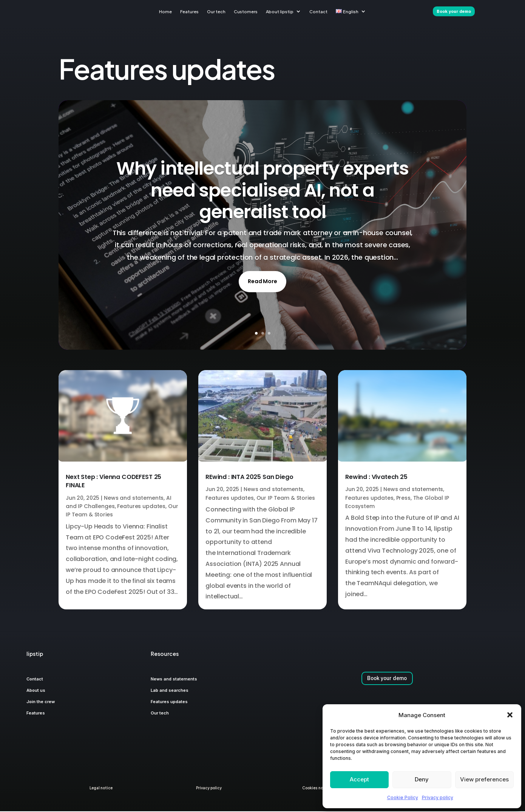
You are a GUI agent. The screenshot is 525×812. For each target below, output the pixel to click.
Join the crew (41, 702)
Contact (318, 11)
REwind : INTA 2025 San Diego (249, 478)
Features (189, 11)
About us (36, 691)
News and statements (134, 499)
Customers (246, 11)
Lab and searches (170, 691)
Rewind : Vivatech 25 (376, 478)
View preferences (484, 779)
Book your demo (387, 679)
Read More (262, 282)
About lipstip (280, 11)
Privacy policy (438, 797)
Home (165, 11)
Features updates (141, 507)
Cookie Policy (403, 797)
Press (403, 499)
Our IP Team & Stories (286, 499)
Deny (422, 779)
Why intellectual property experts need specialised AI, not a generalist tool (262, 191)
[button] (510, 715)
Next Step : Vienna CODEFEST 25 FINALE (113, 482)
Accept (359, 779)
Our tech (216, 11)
